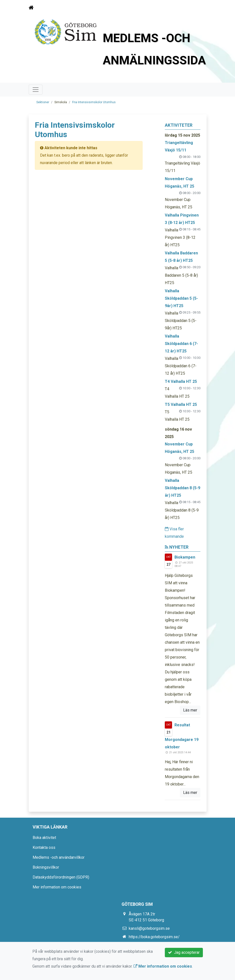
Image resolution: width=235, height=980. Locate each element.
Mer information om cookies (57, 887)
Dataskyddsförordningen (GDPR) (61, 877)
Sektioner (43, 102)
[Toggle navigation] (200, 8)
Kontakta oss (44, 847)
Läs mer (190, 710)
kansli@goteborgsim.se (149, 928)
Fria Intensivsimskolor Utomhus (94, 102)
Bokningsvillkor (46, 867)
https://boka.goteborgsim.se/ (154, 937)
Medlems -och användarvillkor (59, 857)
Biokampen (185, 557)
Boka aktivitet (44, 838)
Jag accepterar (184, 952)
